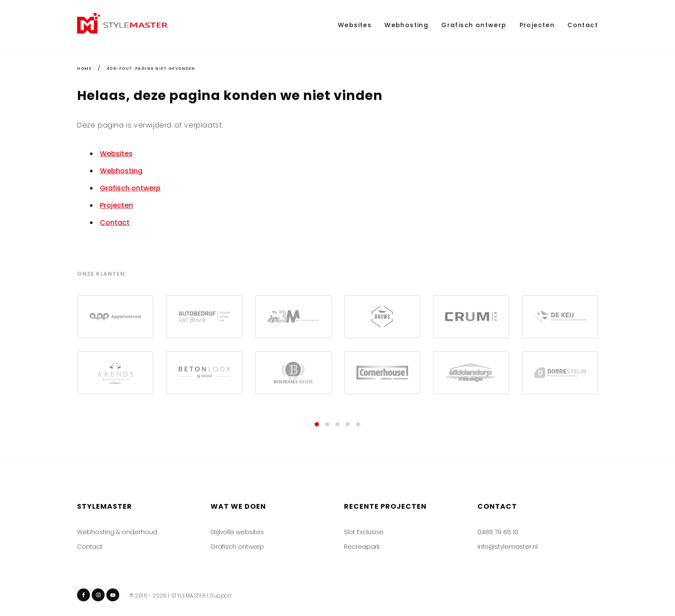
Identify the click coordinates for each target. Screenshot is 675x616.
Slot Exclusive (364, 532)
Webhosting (406, 25)
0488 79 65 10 (498, 532)
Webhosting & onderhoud (117, 532)
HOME (84, 68)
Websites (355, 25)
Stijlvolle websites (237, 532)
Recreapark (362, 547)
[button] (317, 424)
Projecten (537, 25)
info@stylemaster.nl (508, 547)
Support (221, 596)
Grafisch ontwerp (474, 25)
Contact (583, 25)
